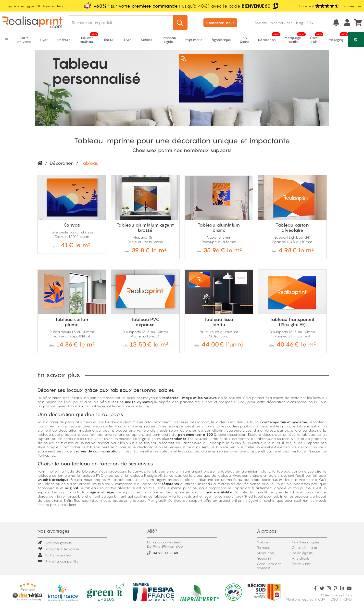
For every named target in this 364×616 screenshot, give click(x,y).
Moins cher (266, 553)
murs (88, 422)
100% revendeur (55, 555)
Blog (300, 23)
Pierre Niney (301, 564)
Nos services (281, 23)
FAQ (310, 23)
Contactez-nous (220, 23)
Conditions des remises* (269, 566)
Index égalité (302, 553)
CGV (322, 599)
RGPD (347, 599)
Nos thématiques (306, 542)
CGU (334, 599)
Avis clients (301, 558)
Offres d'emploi (304, 547)
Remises (263, 547)
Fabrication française (58, 549)
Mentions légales (299, 599)
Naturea (264, 542)
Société (261, 23)
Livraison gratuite (55, 543)
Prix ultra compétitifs (58, 561)
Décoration (62, 163)
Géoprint (264, 558)
